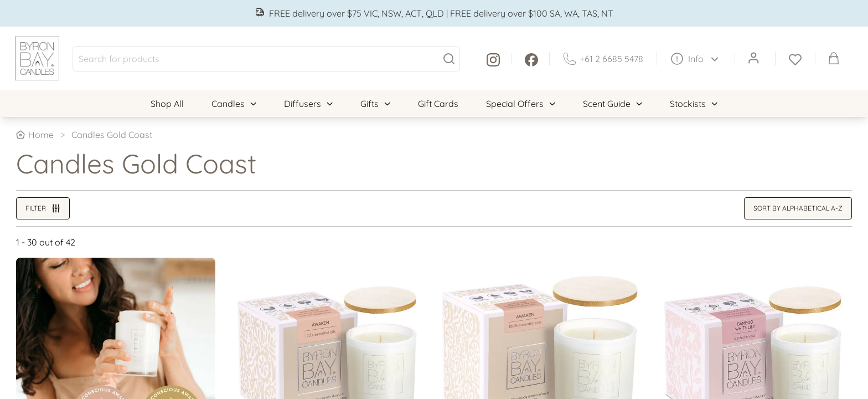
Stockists (694, 104)
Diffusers (308, 104)
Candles (234, 104)
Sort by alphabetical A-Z (798, 208)
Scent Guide (613, 104)
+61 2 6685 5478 (603, 59)
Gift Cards (438, 104)
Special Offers (521, 104)
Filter (43, 208)
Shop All (167, 104)
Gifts (375, 104)
